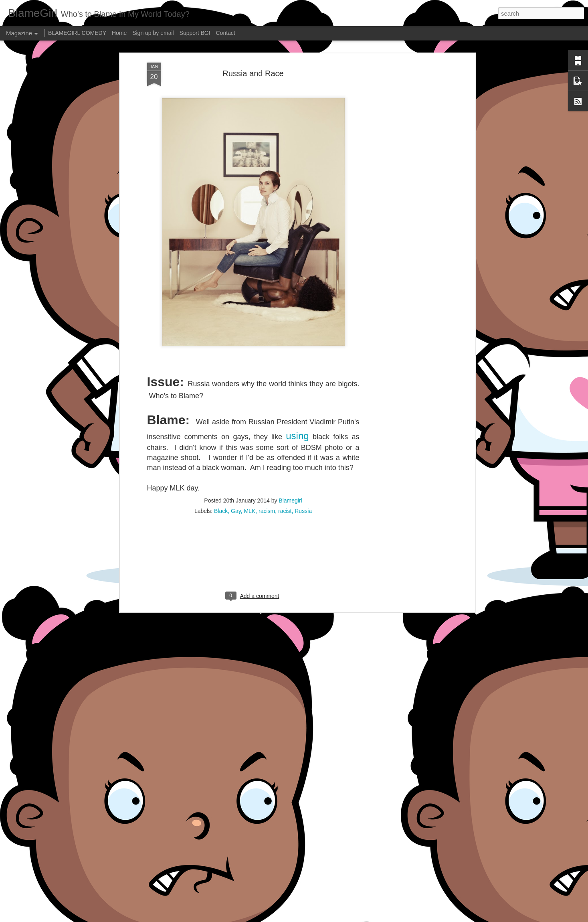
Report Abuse (342, 918)
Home (119, 33)
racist (285, 435)
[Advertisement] (253, 486)
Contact (226, 33)
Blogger (319, 918)
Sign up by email (153, 33)
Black (221, 435)
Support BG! (195, 33)
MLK (250, 435)
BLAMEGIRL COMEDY (77, 33)
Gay (236, 435)
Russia (303, 435)
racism (267, 435)
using (297, 360)
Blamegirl (290, 424)
